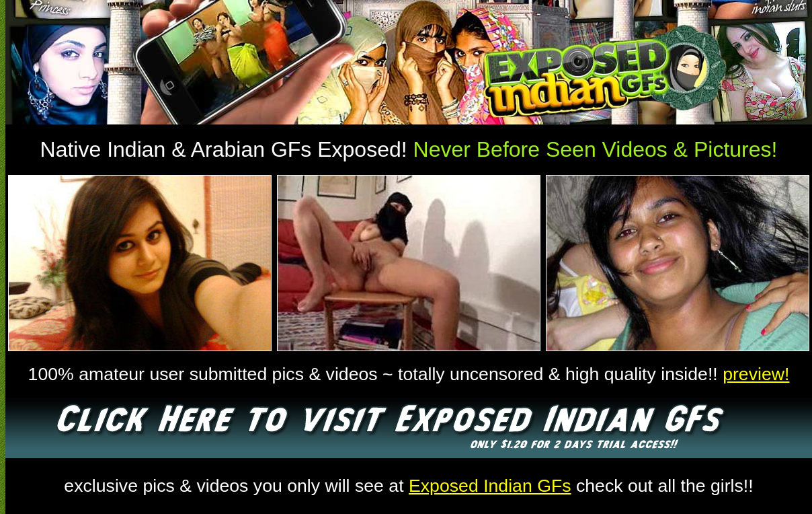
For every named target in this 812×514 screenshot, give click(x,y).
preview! (756, 374)
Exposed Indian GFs (490, 486)
